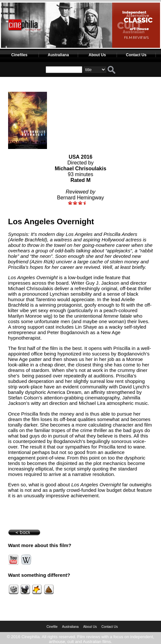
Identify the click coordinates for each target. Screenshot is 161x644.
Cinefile (52, 627)
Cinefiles (19, 55)
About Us (97, 55)
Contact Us (136, 55)
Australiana (58, 55)
